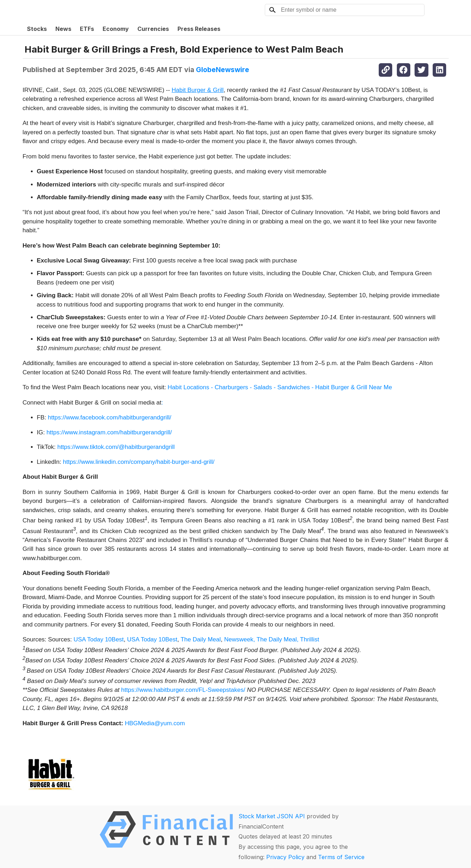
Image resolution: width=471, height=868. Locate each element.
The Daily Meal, (278, 639)
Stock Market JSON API (272, 816)
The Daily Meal (201, 639)
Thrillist (310, 639)
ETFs (87, 29)
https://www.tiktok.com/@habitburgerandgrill (116, 447)
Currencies (153, 29)
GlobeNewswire (223, 70)
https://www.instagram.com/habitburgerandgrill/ (109, 432)
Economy (116, 29)
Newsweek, (239, 639)
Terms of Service (341, 857)
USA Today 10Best (98, 639)
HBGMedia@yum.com (155, 723)
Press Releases (199, 29)
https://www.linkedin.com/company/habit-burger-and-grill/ (139, 462)
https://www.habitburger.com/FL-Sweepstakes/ (183, 690)
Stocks (37, 29)
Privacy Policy (285, 857)
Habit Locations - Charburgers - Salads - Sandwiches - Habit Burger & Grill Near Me (280, 387)
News (63, 29)
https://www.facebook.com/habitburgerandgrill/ (110, 417)
